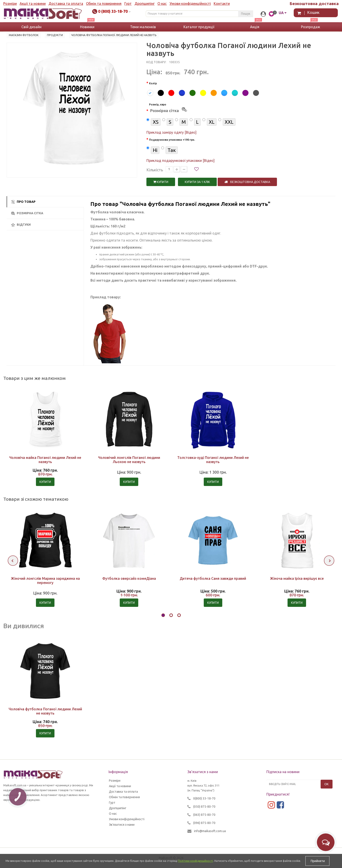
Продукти (55, 35)
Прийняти (317, 861)
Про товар (23, 202)
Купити (161, 182)
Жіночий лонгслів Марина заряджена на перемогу (45, 581)
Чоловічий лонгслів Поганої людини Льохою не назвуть (129, 460)
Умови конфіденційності (190, 4)
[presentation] (13, 561)
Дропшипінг (145, 4)
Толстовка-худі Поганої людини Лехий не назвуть (213, 460)
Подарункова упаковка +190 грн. (172, 140)
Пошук (246, 14)
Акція (255, 27)
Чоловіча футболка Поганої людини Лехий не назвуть (45, 711)
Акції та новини (33, 4)
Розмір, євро (168, 109)
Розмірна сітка (27, 213)
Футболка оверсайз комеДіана (129, 578)
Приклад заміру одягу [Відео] (171, 132)
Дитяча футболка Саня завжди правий (213, 578)
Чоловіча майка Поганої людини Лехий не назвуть (45, 460)
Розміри (10, 4)
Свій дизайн (31, 27)
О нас (162, 4)
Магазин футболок (24, 35)
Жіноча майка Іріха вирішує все (297, 578)
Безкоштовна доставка (247, 182)
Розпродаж (311, 27)
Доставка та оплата (66, 4)
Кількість (155, 170)
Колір (153, 83)
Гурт (128, 4)
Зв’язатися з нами (122, 825)
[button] (163, 616)
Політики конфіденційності (195, 861)
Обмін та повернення (104, 4)
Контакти (222, 4)
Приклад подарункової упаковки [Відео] (180, 161)
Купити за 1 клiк (197, 182)
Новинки (87, 27)
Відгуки (21, 225)
